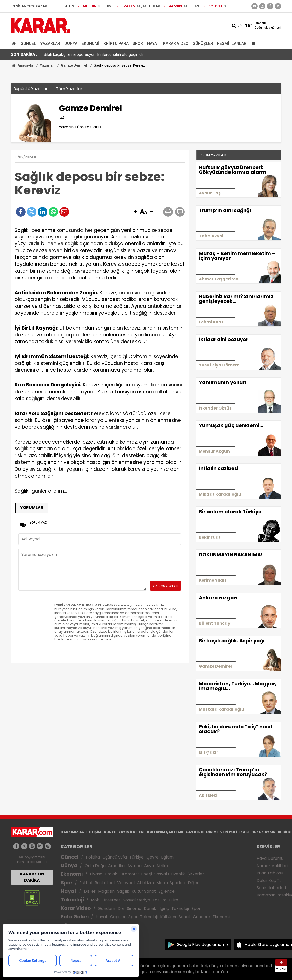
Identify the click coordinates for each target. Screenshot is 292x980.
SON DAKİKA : (24, 55)
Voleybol (126, 883)
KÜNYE (110, 832)
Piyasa (96, 874)
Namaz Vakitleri (272, 866)
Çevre (152, 857)
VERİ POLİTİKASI (234, 832)
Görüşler (203, 43)
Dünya (71, 43)
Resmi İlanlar (232, 43)
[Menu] (252, 43)
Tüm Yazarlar (69, 89)
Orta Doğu (95, 866)
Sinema (134, 908)
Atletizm (145, 883)
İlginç (164, 908)
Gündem (107, 908)
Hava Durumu (270, 858)
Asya (149, 866)
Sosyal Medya (137, 900)
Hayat (153, 43)
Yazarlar (50, 43)
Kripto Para (116, 43)
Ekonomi (90, 43)
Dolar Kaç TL (269, 880)
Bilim (174, 900)
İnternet (112, 900)
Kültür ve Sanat (175, 917)
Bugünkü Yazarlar (30, 89)
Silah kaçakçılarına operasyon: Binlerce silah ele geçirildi (93, 55)
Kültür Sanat (144, 891)
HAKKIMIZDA (72, 832)
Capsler (118, 917)
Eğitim (167, 857)
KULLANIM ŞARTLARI (165, 832)
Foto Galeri (75, 917)
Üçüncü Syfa (115, 857)
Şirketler (196, 874)
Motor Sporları (171, 883)
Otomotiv (129, 874)
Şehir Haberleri (271, 888)
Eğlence (166, 891)
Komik (150, 908)
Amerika (116, 866)
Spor (138, 43)
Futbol (86, 883)
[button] (135, 212)
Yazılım (160, 900)
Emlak (111, 874)
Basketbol (105, 883)
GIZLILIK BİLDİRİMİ (202, 832)
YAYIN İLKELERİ (131, 832)
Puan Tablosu (270, 873)
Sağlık (123, 891)
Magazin (106, 891)
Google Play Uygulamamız (203, 944)
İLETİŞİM (94, 832)
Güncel (28, 43)
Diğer (193, 883)
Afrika (162, 866)
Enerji (147, 874)
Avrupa (134, 866)
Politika (93, 857)
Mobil (96, 900)
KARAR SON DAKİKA (32, 877)
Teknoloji (72, 900)
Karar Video (176, 43)
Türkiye (137, 857)
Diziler (90, 891)
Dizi (121, 908)
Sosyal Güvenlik (170, 874)
